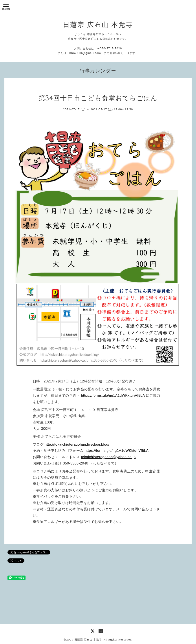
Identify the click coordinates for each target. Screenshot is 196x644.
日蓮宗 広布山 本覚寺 (98, 25)
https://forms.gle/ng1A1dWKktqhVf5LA (113, 396)
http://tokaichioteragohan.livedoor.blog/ (77, 444)
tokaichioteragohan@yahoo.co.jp (108, 457)
